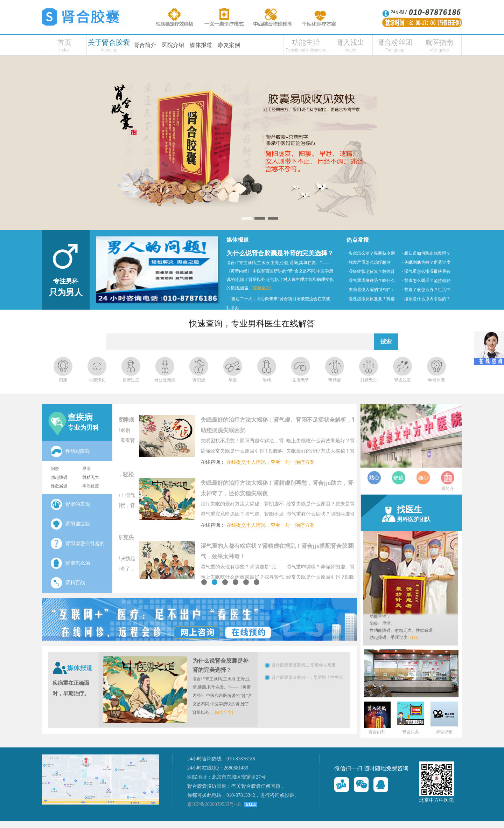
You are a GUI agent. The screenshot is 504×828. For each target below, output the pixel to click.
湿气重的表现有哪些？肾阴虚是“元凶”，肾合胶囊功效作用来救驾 (257, 568)
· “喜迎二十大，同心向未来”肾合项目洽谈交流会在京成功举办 (278, 303)
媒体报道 (201, 45)
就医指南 (439, 42)
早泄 (86, 469)
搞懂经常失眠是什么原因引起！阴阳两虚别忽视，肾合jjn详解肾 (260, 452)
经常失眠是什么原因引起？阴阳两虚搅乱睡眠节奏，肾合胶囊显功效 (346, 578)
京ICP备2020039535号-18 (214, 804)
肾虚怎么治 (70, 563)
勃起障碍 (59, 477)
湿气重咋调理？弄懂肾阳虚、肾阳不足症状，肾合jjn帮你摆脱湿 (346, 568)
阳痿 (55, 469)
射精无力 (91, 477)
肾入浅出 (350, 42)
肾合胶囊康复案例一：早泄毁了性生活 (307, 677)
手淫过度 (91, 486)
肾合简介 (145, 45)
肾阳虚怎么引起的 (78, 544)
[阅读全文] (223, 712)
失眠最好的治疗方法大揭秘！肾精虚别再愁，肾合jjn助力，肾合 (346, 452)
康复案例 (229, 45)
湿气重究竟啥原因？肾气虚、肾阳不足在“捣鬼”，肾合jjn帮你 (260, 515)
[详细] (414, 637)
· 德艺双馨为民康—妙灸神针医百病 (259, 317)
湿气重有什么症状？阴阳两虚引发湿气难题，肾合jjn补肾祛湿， (346, 515)
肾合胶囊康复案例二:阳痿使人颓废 (304, 665)
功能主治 (306, 42)
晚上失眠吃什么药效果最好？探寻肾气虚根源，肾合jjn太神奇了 (260, 578)
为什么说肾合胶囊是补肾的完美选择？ (280, 253)
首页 (64, 42)
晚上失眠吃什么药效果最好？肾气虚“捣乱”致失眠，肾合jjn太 (347, 442)
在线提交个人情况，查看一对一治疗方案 (289, 462)
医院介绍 (173, 45)
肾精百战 (68, 583)
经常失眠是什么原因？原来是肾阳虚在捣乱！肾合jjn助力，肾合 (346, 505)
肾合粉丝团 (395, 42)
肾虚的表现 (70, 504)
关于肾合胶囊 (109, 42)
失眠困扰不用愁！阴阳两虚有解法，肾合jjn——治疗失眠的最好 (260, 442)
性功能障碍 (78, 451)
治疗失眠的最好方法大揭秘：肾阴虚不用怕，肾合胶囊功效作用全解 (260, 505)
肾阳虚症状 (70, 524)
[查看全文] (261, 288)
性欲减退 (59, 486)
